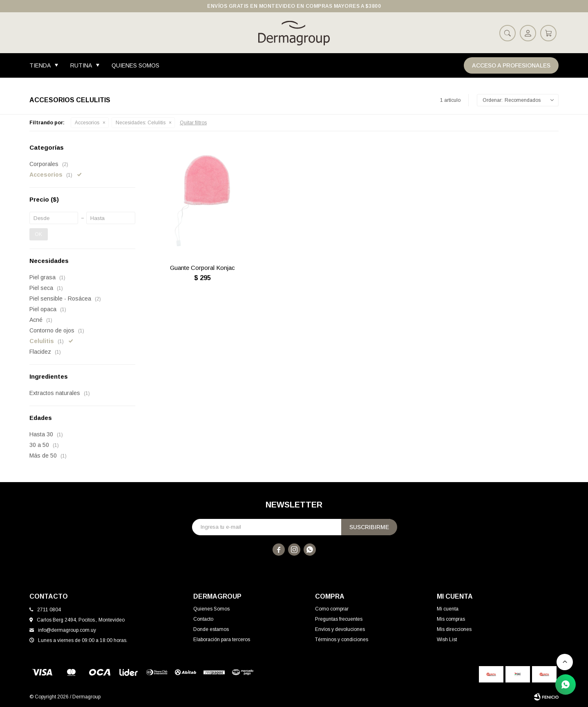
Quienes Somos (135, 65)
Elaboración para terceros (222, 640)
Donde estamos (211, 629)
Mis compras (451, 619)
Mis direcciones (454, 629)
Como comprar (332, 609)
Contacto (203, 619)
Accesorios (87, 123)
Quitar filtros (193, 123)
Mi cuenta (448, 609)
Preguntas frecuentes (339, 619)
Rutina (81, 65)
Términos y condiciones (342, 640)
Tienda (40, 65)
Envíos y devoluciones (340, 629)
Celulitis (141, 123)
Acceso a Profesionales (511, 65)
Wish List (447, 640)
